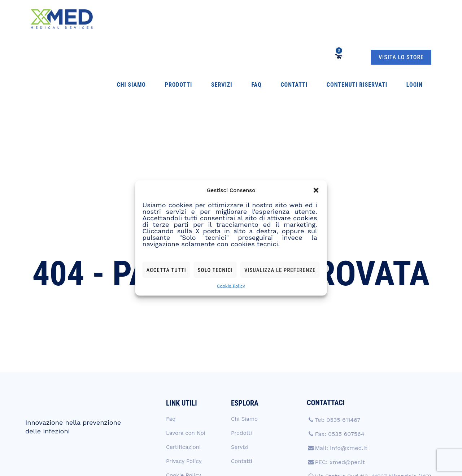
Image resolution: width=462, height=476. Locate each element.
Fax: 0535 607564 (339, 358)
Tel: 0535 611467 (337, 344)
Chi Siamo (115, 19)
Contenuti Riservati (273, 19)
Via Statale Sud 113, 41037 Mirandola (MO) (373, 400)
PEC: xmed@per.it (340, 386)
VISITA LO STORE (401, 19)
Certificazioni (183, 371)
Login (316, 19)
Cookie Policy (231, 286)
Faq (199, 19)
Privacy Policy (184, 385)
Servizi (178, 19)
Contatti (223, 19)
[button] (316, 190)
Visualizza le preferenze (280, 270)
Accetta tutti (166, 270)
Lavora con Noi (186, 357)
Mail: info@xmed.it (341, 372)
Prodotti (148, 19)
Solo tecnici (215, 270)
